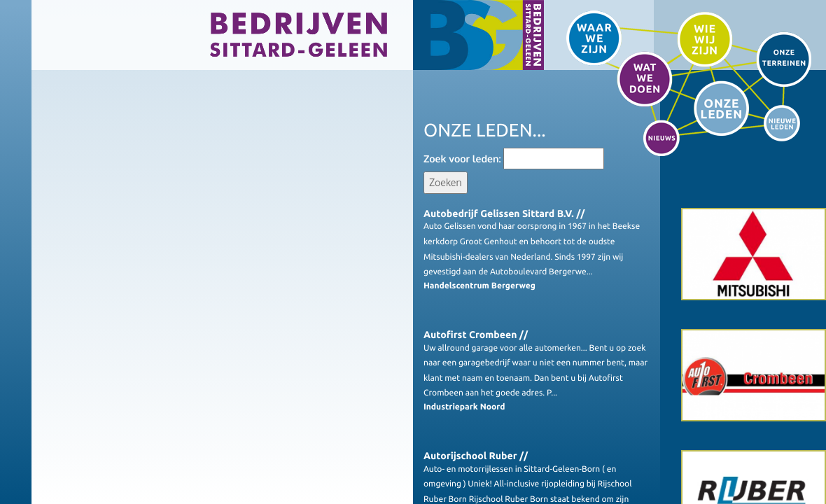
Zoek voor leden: (462, 159)
